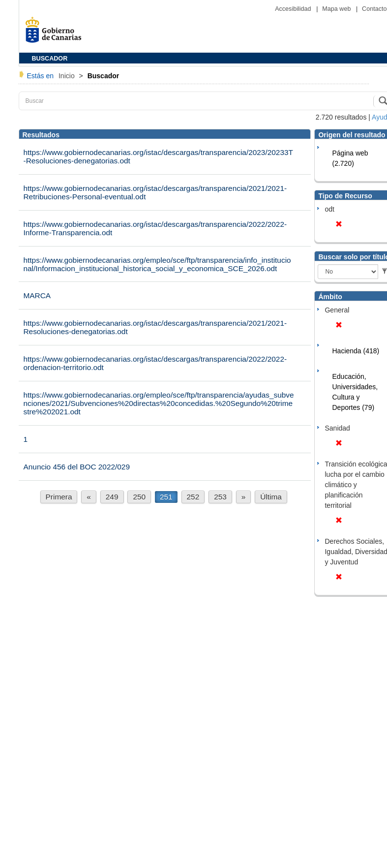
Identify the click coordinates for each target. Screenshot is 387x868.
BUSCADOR (50, 59)
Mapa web (337, 9)
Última (271, 497)
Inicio (68, 76)
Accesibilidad (294, 9)
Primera (59, 497)
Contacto (374, 9)
